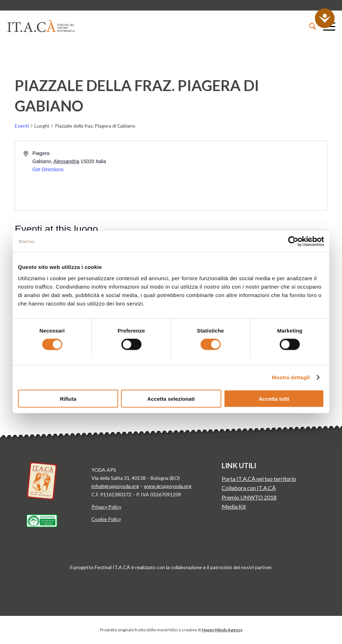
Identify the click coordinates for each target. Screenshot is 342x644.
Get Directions (48, 169)
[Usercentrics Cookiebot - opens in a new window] (293, 241)
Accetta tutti (274, 398)
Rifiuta (68, 398)
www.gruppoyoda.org (168, 486)
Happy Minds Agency (222, 630)
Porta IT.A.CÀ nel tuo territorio (259, 479)
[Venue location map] (248, 176)
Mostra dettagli (291, 377)
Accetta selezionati (171, 398)
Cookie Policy (106, 519)
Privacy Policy (106, 507)
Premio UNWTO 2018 (249, 497)
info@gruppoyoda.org (115, 486)
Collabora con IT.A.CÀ (249, 488)
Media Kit (234, 506)
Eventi (22, 126)
